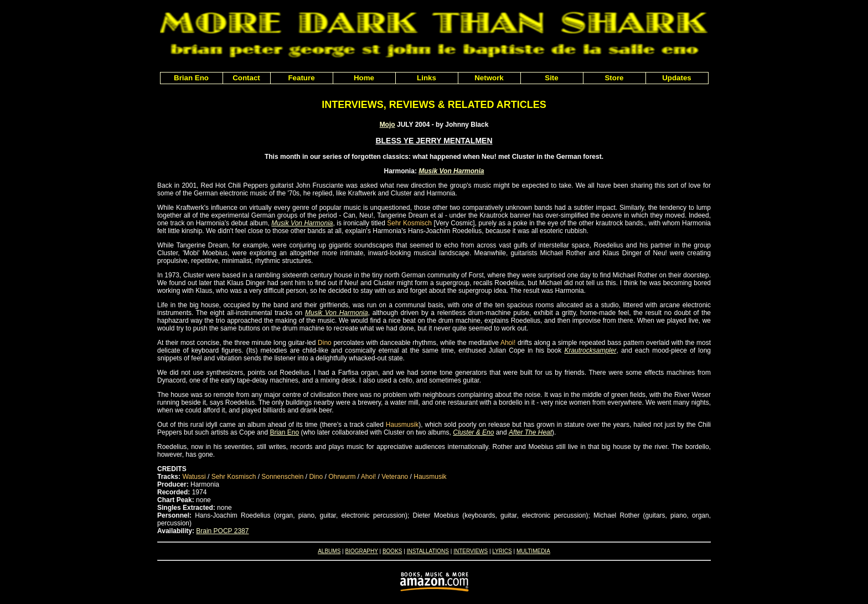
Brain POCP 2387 (222, 531)
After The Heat (530, 432)
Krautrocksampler (590, 350)
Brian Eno (284, 432)
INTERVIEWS (471, 551)
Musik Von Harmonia (451, 171)
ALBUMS (329, 551)
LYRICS (502, 551)
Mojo (387, 125)
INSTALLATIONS (428, 551)
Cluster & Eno (473, 432)
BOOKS (392, 551)
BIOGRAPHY (361, 551)
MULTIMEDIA (533, 551)
